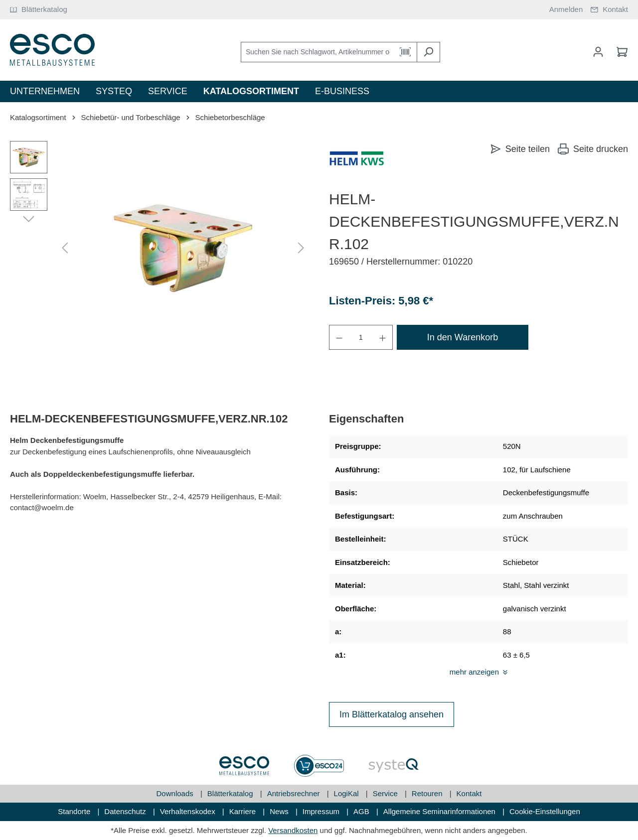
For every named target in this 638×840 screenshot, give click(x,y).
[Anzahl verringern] (339, 337)
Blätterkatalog (231, 793)
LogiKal (347, 793)
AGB (362, 811)
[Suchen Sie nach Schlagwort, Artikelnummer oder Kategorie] (318, 52)
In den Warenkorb (463, 337)
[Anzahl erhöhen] (383, 337)
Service (386, 793)
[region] (159, 248)
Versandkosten (293, 830)
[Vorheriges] (65, 248)
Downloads (176, 793)
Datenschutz (126, 811)
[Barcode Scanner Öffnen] (405, 52)
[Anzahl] (361, 337)
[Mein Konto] (598, 52)
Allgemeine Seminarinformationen (440, 811)
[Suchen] (428, 52)
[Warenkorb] (619, 52)
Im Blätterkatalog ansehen (392, 714)
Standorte (75, 811)
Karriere (244, 811)
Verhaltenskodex (189, 811)
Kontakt (469, 793)
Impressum (322, 811)
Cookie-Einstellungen (545, 811)
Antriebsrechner (295, 793)
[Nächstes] (301, 248)
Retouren (428, 793)
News (280, 811)
